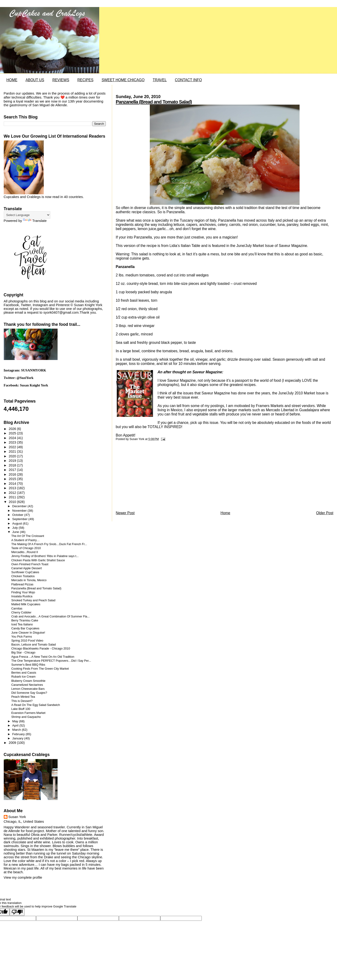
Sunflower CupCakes (25, 572)
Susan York (17, 817)
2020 (13, 456)
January (18, 738)
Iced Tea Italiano (22, 624)
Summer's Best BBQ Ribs (28, 665)
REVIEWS (61, 80)
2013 (13, 488)
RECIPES (85, 80)
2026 (13, 429)
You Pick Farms (22, 637)
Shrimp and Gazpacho (26, 717)
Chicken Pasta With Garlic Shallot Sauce (38, 560)
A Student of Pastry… (25, 540)
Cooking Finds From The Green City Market (40, 669)
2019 (13, 461)
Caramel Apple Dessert (26, 568)
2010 (13, 502)
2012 (13, 493)
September (20, 519)
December (20, 506)
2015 (13, 479)
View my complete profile (23, 877)
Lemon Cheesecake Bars (28, 689)
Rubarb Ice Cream (23, 677)
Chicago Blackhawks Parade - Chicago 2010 (41, 649)
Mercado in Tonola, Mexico (29, 580)
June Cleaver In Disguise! (28, 633)
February (19, 734)
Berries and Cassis (24, 673)
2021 (13, 451)
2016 (13, 474)
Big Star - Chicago (23, 653)
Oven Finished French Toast (30, 564)
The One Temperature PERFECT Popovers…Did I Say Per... (51, 661)
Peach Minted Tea (23, 697)
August (17, 523)
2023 (13, 442)
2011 (13, 497)
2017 (13, 470)
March (17, 730)
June (16, 532)
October (18, 515)
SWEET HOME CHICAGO (123, 80)
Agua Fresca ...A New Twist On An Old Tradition (43, 657)
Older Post (325, 513)
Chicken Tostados (23, 576)
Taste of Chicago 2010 (26, 548)
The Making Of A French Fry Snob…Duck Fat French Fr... (49, 544)
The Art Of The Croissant (28, 536)
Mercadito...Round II (25, 552)
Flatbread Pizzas (22, 584)
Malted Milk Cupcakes (26, 604)
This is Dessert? (22, 701)
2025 (13, 433)
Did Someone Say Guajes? (29, 693)
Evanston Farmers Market (28, 713)
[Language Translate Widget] (27, 215)
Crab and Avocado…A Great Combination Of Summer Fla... (50, 617)
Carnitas (17, 609)
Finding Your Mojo (23, 592)
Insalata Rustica (22, 596)
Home (225, 513)
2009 (13, 743)
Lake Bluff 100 (21, 709)
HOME (12, 80)
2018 (13, 465)
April (16, 725)
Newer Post (125, 513)
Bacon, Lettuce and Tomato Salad (33, 645)
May (16, 721)
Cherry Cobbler (21, 613)
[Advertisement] (151, 477)
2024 (13, 438)
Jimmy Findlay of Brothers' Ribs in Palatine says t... (45, 556)
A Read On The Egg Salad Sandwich (36, 705)
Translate (35, 221)
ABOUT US (35, 80)
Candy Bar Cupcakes (25, 628)
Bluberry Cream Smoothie (28, 681)
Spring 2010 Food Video (27, 641)
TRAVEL (160, 80)
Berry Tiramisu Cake (25, 620)
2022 (13, 447)
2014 (13, 484)
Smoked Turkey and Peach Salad (33, 600)
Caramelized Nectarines (27, 685)
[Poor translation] (17, 912)
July (15, 528)
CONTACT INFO (188, 80)
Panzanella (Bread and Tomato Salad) (154, 102)
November (20, 511)
